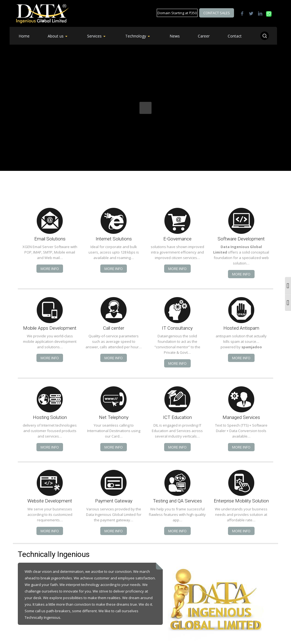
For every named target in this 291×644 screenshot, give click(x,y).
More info (50, 269)
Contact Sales (217, 13)
